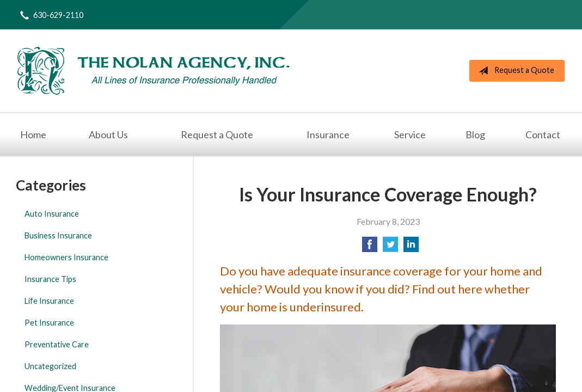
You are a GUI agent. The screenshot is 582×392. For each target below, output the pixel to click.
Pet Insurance (49, 323)
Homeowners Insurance (66, 257)
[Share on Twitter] (390, 247)
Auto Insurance (52, 214)
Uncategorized (50, 366)
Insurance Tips (50, 279)
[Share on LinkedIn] (411, 247)
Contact (543, 134)
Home (33, 134)
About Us (108, 134)
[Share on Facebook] (370, 247)
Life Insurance (49, 301)
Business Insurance (58, 235)
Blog (475, 134)
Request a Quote (514, 71)
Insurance (328, 134)
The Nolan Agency (154, 71)
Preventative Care (57, 344)
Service (410, 134)
